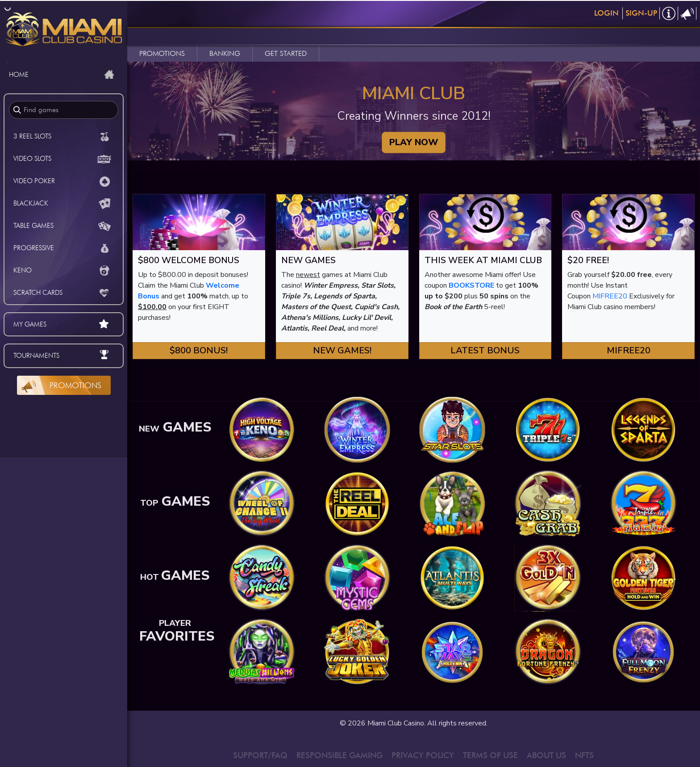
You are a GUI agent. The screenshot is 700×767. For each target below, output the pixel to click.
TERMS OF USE (490, 755)
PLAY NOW (414, 142)
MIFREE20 (610, 296)
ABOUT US (546, 755)
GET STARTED (286, 53)
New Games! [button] (342, 350)
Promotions (75, 385)
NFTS (584, 755)
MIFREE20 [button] (629, 350)
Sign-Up (641, 13)
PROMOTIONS (162, 53)
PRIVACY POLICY (423, 755)
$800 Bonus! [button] (199, 350)
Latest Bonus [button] (485, 350)
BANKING (225, 53)
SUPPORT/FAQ (260, 755)
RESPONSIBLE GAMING (340, 755)
